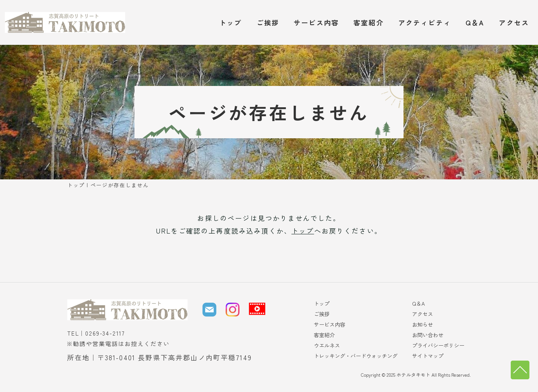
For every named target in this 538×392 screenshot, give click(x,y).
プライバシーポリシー (438, 345)
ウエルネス (327, 345)
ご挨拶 (268, 22)
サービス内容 (316, 22)
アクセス (514, 22)
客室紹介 (369, 22)
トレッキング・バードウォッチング (356, 356)
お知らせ (423, 324)
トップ (231, 22)
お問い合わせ (428, 335)
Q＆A (475, 22)
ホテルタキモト (415, 375)
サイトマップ (428, 356)
